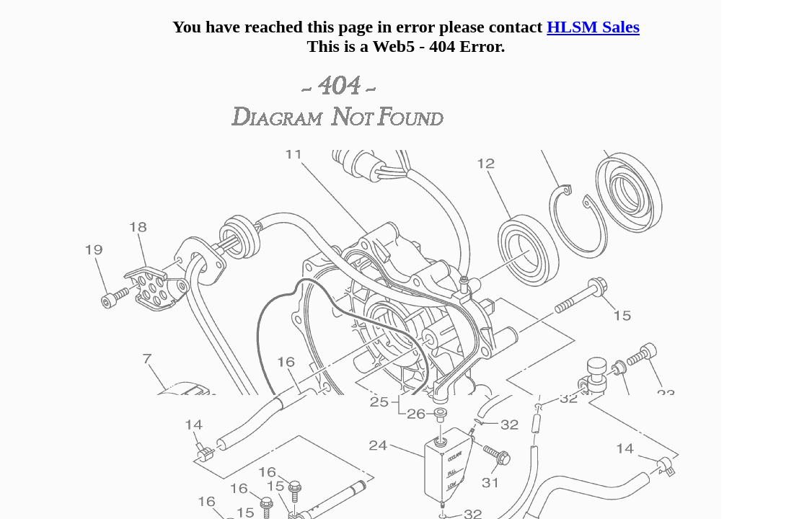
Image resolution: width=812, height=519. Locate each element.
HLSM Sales (593, 27)
